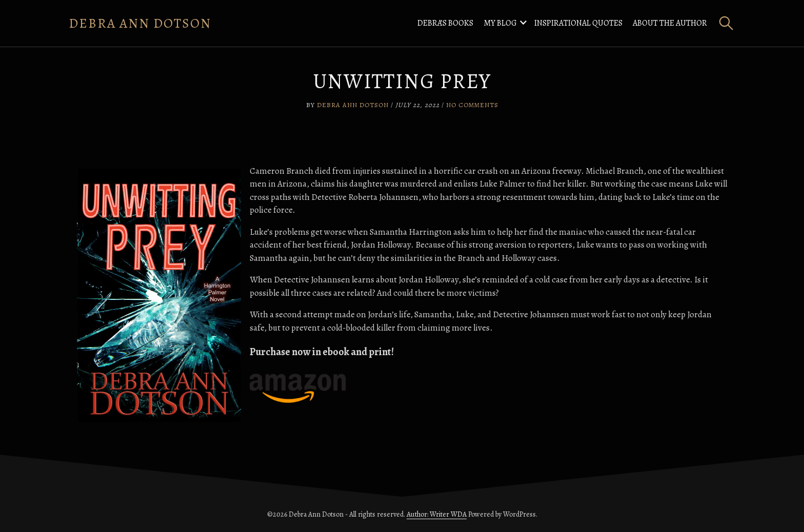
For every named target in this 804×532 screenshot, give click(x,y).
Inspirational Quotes (578, 23)
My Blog (500, 23)
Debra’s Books (445, 23)
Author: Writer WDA (437, 514)
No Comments (472, 105)
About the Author (670, 23)
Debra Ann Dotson (140, 23)
